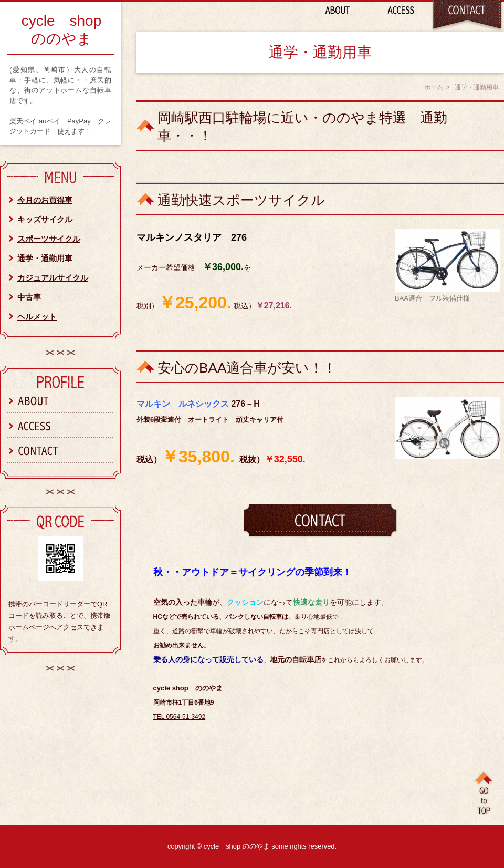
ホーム (434, 87)
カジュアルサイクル (53, 278)
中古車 (29, 297)
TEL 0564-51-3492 (180, 717)
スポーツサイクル (49, 239)
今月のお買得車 (45, 200)
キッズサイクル (45, 219)
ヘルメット (37, 317)
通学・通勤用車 (45, 258)
